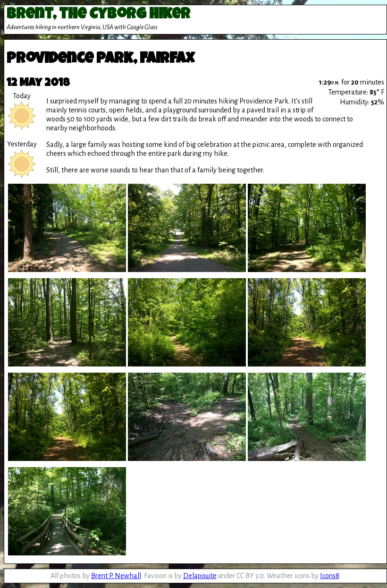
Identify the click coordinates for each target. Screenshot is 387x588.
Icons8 (330, 576)
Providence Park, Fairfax (101, 60)
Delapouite (200, 576)
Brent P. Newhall (116, 576)
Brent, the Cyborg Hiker (98, 15)
